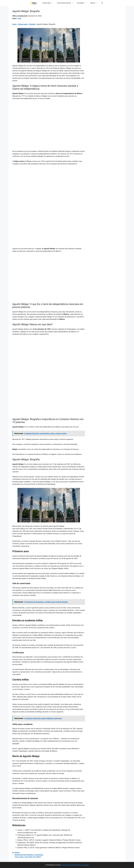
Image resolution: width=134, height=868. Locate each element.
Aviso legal (65, 865)
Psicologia (83, 3)
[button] (102, 3)
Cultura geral (49, 3)
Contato (73, 865)
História (32, 24)
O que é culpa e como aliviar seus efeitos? (28, 857)
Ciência (95, 3)
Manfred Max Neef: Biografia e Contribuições (29, 855)
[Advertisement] (49, 116)
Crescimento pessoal (66, 3)
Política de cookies (83, 865)
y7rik (19, 18)
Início (14, 24)
